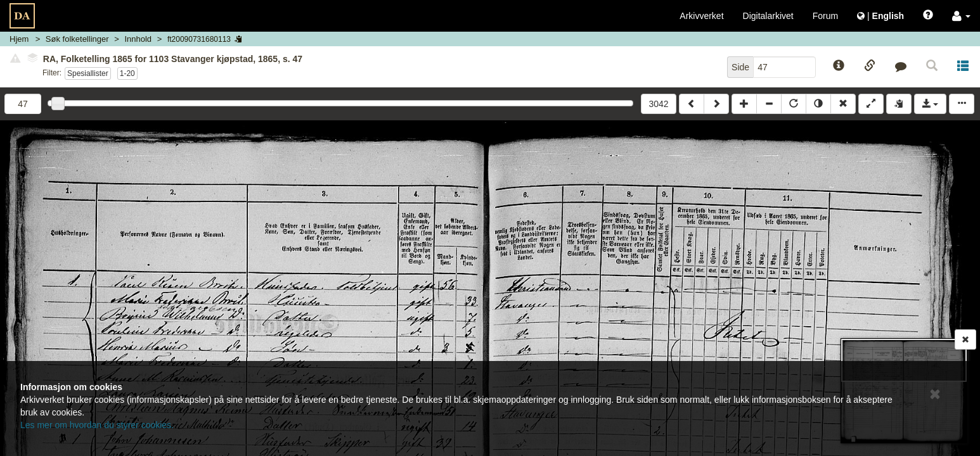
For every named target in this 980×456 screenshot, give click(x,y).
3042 (658, 104)
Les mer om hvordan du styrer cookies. (97, 425)
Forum (825, 16)
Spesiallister (88, 73)
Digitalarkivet (768, 16)
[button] (961, 16)
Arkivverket (701, 16)
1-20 (127, 73)
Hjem (19, 39)
